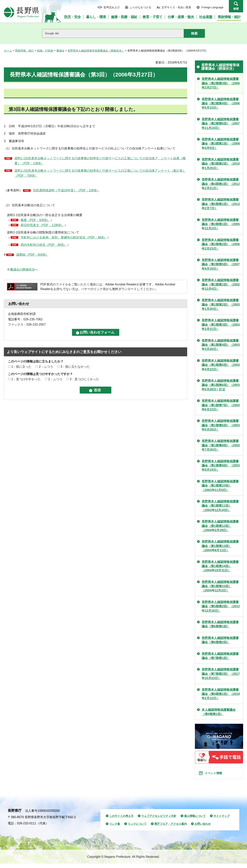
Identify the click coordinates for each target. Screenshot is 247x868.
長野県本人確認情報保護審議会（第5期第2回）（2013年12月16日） (221, 606)
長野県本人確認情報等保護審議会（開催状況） (96, 51)
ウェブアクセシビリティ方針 (159, 820)
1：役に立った (21, 367)
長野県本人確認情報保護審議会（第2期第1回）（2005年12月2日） (221, 224)
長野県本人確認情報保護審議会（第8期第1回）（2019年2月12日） (221, 694)
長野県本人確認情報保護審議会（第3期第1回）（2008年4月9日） (221, 144)
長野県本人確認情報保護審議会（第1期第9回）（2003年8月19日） (221, 466)
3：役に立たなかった (75, 367)
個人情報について (195, 820)
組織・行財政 (45, 51)
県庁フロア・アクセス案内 (171, 828)
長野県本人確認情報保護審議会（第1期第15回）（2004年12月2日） (220, 586)
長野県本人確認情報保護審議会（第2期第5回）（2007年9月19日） (221, 264)
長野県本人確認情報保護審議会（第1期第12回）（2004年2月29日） (220, 526)
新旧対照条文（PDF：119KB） (42, 225)
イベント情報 (216, 776)
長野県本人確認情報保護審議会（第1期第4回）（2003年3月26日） (221, 345)
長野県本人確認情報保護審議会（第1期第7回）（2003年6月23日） (221, 405)
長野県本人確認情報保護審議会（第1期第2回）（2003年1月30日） (221, 305)
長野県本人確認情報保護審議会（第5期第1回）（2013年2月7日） (221, 204)
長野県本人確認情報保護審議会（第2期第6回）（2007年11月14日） (221, 124)
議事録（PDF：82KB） (32, 255)
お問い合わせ (203, 828)
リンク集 (115, 828)
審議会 (60, 51)
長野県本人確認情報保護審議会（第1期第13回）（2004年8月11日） (220, 546)
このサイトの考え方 (121, 820)
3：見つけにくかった (84, 379)
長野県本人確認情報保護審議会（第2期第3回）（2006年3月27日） (221, 83)
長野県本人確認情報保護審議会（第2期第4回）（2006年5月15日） (221, 104)
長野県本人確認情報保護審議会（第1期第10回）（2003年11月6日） (220, 486)
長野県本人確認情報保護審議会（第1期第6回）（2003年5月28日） (221, 425)
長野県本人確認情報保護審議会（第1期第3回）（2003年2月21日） (221, 325)
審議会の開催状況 (22, 269)
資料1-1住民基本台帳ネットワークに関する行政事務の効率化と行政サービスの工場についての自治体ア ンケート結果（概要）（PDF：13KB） (100, 161)
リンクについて (137, 828)
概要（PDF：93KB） (35, 220)
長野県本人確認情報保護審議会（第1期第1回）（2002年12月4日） (221, 284)
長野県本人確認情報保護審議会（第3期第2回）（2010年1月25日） (221, 164)
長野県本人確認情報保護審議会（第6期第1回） (220, 624)
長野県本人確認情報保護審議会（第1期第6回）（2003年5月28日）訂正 (221, 385)
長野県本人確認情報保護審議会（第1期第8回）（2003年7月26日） (221, 445)
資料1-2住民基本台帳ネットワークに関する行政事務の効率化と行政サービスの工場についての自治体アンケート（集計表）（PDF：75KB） (100, 173)
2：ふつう (46, 367)
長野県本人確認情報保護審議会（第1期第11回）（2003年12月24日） (220, 506)
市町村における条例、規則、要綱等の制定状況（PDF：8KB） (64, 237)
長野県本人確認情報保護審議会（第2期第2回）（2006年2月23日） (221, 244)
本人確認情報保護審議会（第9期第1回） (219, 712)
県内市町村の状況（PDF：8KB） (44, 245)
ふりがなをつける (140, 7)
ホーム (8, 51)
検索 (236, 9)
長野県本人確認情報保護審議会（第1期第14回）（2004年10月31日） (220, 566)
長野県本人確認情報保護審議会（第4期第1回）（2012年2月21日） (221, 184)
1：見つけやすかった (26, 379)
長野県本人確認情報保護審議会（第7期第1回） (220, 656)
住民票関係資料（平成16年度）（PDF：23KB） (66, 190)
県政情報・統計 (25, 51)
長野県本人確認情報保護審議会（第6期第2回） (220, 640)
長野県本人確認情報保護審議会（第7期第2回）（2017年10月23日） (221, 674)
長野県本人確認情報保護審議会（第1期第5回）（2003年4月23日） (221, 365)
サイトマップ (222, 820)
